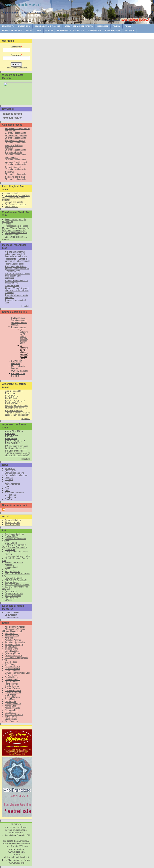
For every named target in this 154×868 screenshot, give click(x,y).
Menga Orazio (11, 706)
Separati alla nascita (14, 202)
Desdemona (94, 31)
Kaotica (8, 554)
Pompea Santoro (12, 571)
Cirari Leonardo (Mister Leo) (17, 673)
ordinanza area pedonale (16, 136)
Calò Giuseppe (12, 664)
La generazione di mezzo (16, 233)
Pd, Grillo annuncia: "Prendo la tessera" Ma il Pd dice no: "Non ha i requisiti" (18, 413)
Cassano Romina (13, 666)
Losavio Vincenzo (13, 704)
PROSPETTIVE (18, 373)
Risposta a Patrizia (13, 152)
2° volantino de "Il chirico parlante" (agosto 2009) (24, 336)
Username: (16, 47)
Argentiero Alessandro (15, 642)
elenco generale (12, 617)
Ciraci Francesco (12, 671)
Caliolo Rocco (11, 662)
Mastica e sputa (12, 235)
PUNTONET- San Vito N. (16, 580)
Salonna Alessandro (14, 715)
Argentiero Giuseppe (14, 644)
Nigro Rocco (10, 712)
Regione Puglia (12, 582)
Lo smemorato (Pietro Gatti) (17, 556)
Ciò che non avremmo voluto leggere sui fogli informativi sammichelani (16, 254)
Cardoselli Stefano (13, 520)
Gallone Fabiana (12, 688)
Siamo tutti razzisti (13, 167)
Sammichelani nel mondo (78, 26)
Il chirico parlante (19, 327)
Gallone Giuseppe (13, 690)
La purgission (11, 615)
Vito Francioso (11, 598)
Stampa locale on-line (47, 26)
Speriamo (9, 172)
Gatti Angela (10, 695)
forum (49, 31)
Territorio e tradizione (70, 31)
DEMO (128, 26)
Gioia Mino (10, 699)
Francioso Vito (11, 684)
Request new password (18, 68)
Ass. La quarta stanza (15, 534)
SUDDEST (16, 376)
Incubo (8, 224)
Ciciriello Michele (12, 669)
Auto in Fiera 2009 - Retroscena (14, 392)
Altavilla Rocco (12, 633)
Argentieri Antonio (13, 640)
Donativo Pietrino (13, 680)
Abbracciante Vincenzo (15, 627)
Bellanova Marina (13, 653)
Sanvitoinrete (11, 591)
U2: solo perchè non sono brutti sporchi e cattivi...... (17, 407)
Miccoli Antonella (12, 708)
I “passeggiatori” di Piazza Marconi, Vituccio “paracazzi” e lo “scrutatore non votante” (16, 228)
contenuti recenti (12, 114)
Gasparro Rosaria (13, 693)
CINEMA (117, 26)
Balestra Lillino (11, 649)
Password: (16, 55)
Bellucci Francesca (13, 655)
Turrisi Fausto (11, 717)
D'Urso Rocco (11, 675)
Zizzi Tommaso (12, 721)
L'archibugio (112, 31)
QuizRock (129, 31)
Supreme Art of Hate (14, 593)
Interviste (103, 26)
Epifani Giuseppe (13, 682)
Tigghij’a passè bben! (15, 264)
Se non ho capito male (15, 177)
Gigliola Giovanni (13, 697)
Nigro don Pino (12, 710)
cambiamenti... (12, 157)
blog (29, 31)
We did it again (12, 206)
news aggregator (12, 118)
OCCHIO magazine (20, 371)
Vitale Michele (11, 719)
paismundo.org (12, 567)
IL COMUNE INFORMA (17, 362)
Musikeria (9, 565)
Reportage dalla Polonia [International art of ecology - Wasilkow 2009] (17, 269)
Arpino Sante (11, 647)
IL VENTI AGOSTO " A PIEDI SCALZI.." (15, 402)
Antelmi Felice (11, 638)
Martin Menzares (12, 31)
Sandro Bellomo (12, 286)
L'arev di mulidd (12, 613)
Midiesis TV (8, 26)
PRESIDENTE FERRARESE (12, 397)
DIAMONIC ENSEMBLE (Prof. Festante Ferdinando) (14, 546)
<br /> (17, 92)
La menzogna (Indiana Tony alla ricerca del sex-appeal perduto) (16, 198)
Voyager (9, 600)
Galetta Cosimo (12, 686)
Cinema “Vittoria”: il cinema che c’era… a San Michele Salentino (17, 290)
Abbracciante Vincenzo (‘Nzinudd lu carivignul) (14, 630)
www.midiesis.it (23, 5)
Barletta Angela (12, 651)
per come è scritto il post (16, 162)
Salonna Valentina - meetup (17, 585)
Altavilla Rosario (12, 636)
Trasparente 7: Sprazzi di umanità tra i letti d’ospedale (18, 260)
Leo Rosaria (10, 701)
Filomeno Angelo (12, 522)
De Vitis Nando (12, 677)
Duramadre (10, 550)
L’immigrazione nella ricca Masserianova (17, 282)
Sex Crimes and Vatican (16, 204)
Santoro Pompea (12, 525)
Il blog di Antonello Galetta (17, 552)
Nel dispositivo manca (15, 140)
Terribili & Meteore (13, 596)
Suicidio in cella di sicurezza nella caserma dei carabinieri (18, 276)
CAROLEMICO (12, 536)
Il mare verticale (12, 193)
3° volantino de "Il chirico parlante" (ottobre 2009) (24, 352)
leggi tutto (26, 306)
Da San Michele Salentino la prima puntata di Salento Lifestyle (19, 321)
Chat (39, 31)
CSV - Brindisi (11, 543)
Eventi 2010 (24, 26)
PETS (8, 569)
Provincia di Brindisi (14, 578)
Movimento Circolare (14, 563)
